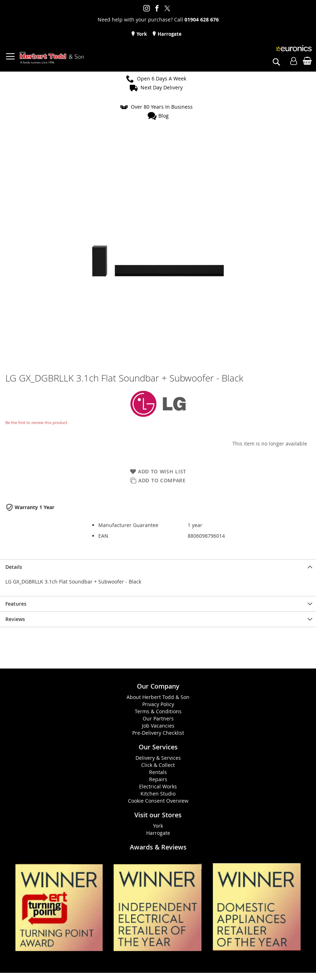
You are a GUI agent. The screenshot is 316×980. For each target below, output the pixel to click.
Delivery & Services (158, 758)
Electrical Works (158, 786)
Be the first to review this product (36, 422)
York (141, 34)
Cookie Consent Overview (158, 801)
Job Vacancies (158, 726)
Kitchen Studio (158, 794)
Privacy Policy (158, 704)
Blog (164, 116)
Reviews (15, 619)
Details (14, 567)
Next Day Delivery (162, 87)
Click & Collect (158, 765)
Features (16, 604)
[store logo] (52, 58)
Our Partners (158, 718)
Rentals (158, 772)
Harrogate (169, 34)
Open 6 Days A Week (162, 78)
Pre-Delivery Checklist (158, 733)
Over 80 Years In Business (162, 107)
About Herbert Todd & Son (158, 697)
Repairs (158, 779)
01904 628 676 (202, 19)
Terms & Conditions (158, 711)
